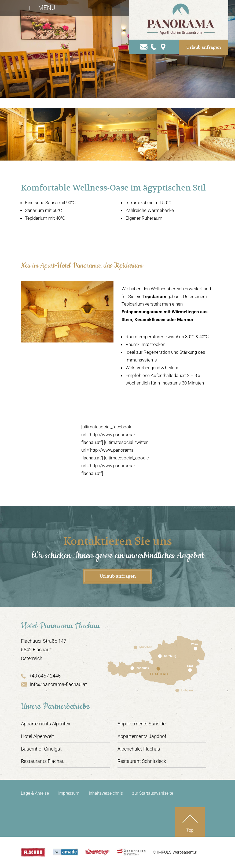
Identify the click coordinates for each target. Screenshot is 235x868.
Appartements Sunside (142, 724)
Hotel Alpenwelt (37, 736)
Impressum (69, 793)
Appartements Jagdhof (142, 736)
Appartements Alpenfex (46, 724)
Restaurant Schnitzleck (142, 761)
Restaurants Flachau (43, 761)
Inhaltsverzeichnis (106, 793)
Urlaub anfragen (204, 47)
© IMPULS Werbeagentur (175, 852)
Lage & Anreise (35, 793)
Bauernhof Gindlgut (41, 749)
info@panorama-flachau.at (54, 684)
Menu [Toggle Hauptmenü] (41, 8)
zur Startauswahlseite (153, 793)
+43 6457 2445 (41, 676)
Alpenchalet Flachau (139, 749)
